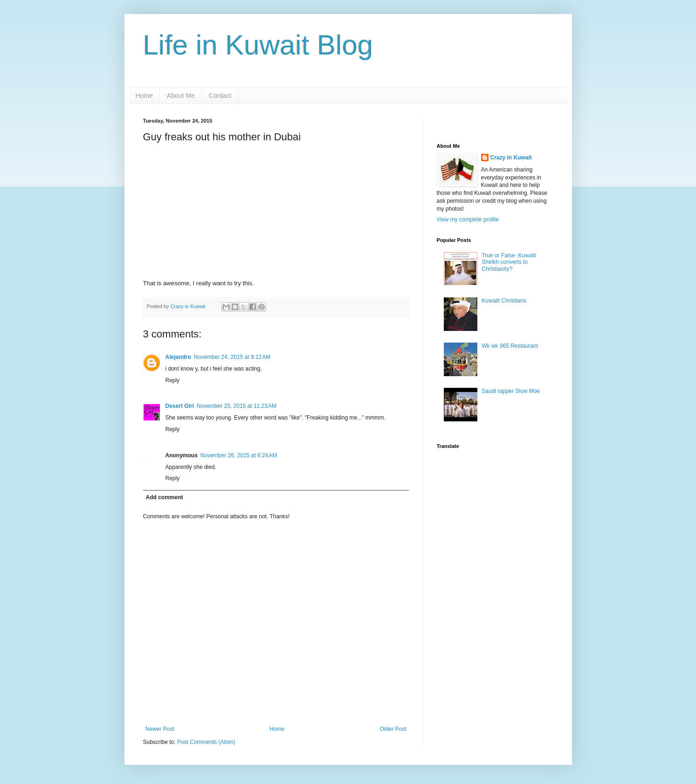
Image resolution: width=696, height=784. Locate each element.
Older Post (393, 729)
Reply (173, 380)
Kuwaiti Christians (504, 301)
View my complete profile (468, 220)
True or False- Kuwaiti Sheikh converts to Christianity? (509, 262)
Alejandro (178, 357)
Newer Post (160, 729)
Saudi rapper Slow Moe (511, 391)
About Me (181, 96)
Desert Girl (180, 406)
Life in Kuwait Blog (258, 45)
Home (144, 96)
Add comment (165, 497)
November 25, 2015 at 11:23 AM (237, 406)
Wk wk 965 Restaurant (510, 346)
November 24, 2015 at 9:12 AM (232, 357)
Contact (220, 96)
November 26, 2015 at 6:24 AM (239, 455)
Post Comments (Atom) (206, 742)
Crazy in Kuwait (511, 158)
